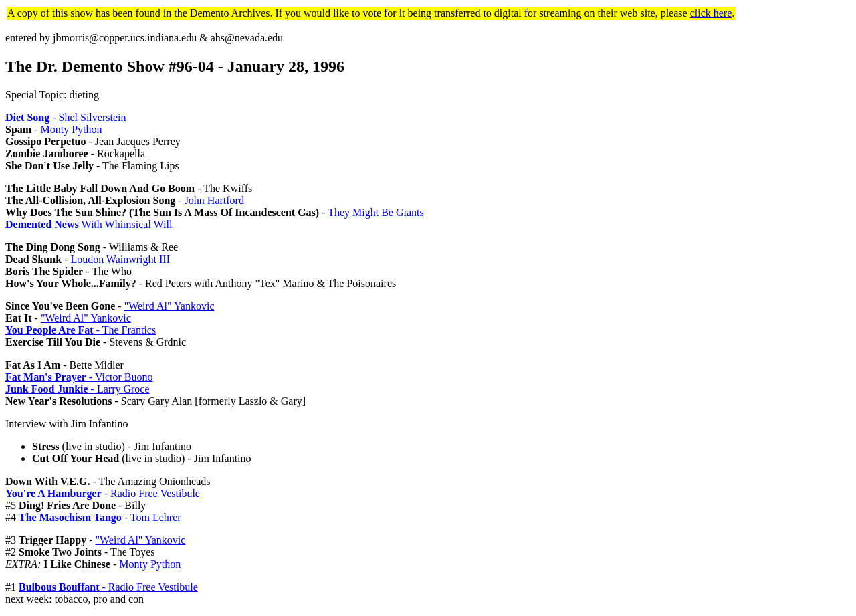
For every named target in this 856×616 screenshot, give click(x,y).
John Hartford (214, 200)
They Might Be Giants (376, 212)
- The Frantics (81, 330)
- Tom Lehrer (100, 517)
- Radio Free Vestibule (103, 493)
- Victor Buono (79, 377)
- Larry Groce (78, 389)
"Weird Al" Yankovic (170, 306)
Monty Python (71, 129)
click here (711, 13)
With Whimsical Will (89, 224)
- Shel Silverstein (66, 117)
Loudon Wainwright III (120, 259)
